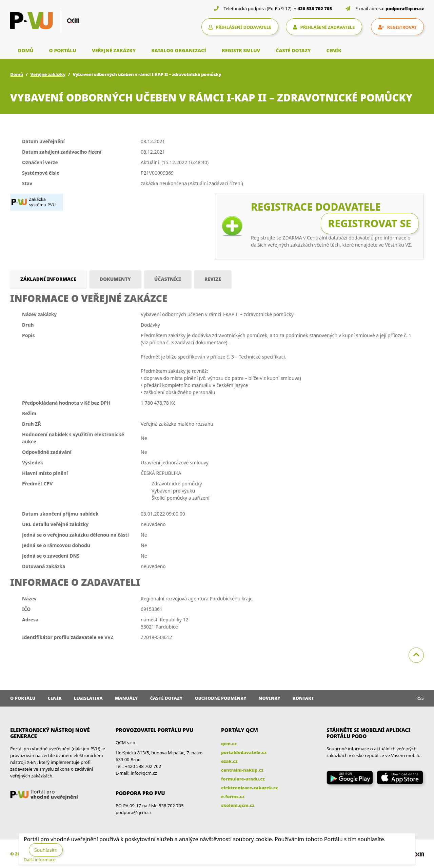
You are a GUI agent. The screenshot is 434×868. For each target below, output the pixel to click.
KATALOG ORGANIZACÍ (179, 50)
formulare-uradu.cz (243, 779)
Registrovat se (370, 223)
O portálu (23, 698)
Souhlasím (46, 850)
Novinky (270, 698)
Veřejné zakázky (48, 74)
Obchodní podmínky (220, 698)
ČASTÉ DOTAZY (293, 50)
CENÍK (334, 50)
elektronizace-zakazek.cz (250, 788)
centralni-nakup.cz (242, 770)
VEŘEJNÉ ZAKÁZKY (114, 50)
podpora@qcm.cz (405, 8)
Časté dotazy (166, 698)
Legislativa (88, 698)
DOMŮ (26, 50)
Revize (213, 279)
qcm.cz (229, 744)
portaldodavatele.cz (244, 752)
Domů (17, 74)
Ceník (55, 698)
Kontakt (303, 698)
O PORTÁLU (63, 50)
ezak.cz (229, 761)
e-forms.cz (233, 796)
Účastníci (168, 279)
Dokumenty (115, 279)
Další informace (40, 860)
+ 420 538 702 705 (313, 8)
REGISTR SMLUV (241, 50)
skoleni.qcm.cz (238, 805)
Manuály (126, 698)
